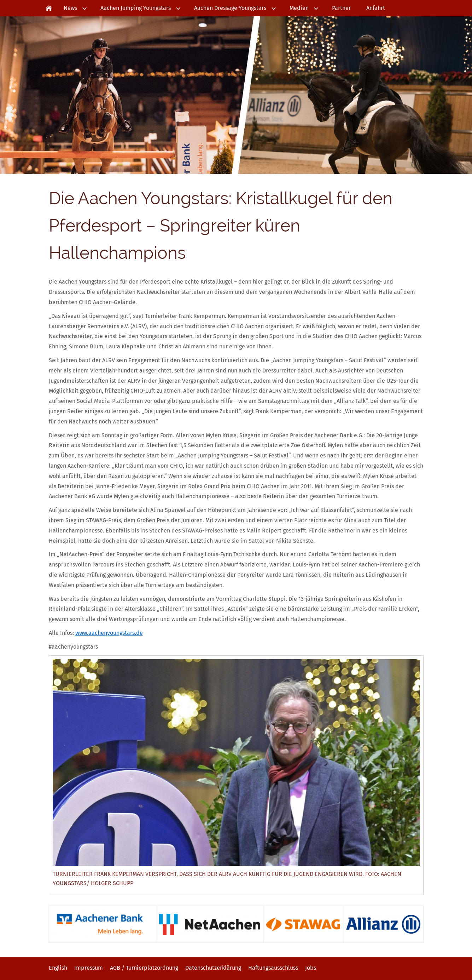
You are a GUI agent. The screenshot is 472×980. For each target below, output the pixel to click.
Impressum (89, 968)
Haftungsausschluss (273, 968)
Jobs (311, 968)
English (58, 968)
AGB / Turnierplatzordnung (144, 968)
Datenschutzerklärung (213, 968)
